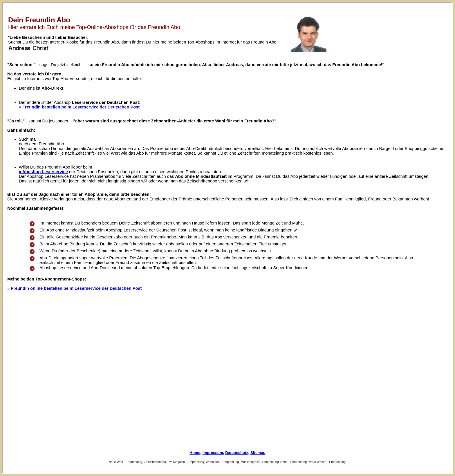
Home (195, 453)
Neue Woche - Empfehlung (327, 462)
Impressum (213, 453)
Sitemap (258, 453)
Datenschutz (237, 453)
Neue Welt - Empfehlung (125, 462)
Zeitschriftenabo (155, 462)
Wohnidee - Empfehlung (222, 462)
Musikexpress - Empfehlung (260, 462)
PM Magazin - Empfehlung (186, 462)
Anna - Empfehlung (294, 462)
